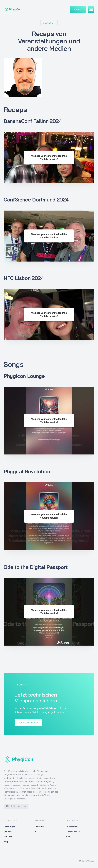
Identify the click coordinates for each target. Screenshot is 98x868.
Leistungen (10, 827)
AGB (68, 836)
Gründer (8, 832)
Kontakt (78, 10)
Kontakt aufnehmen (28, 723)
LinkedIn (39, 827)
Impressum (72, 827)
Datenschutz (73, 832)
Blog (6, 841)
